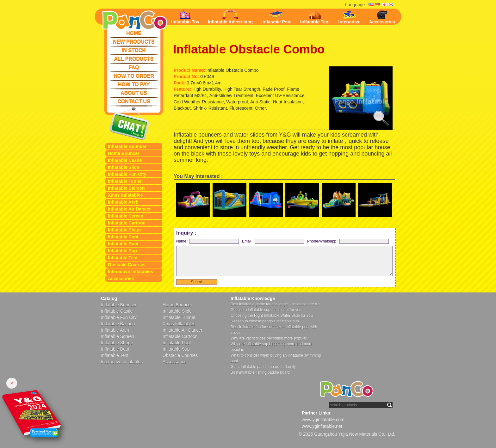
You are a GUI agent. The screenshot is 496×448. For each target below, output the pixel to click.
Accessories (121, 279)
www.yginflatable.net (322, 426)
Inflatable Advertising (230, 17)
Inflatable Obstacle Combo (249, 49)
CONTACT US (134, 101)
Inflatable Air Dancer (129, 209)
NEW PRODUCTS (134, 42)
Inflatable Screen (126, 216)
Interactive (350, 17)
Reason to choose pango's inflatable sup (265, 321)
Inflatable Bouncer (127, 146)
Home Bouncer (124, 153)
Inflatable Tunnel (125, 181)
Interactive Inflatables (130, 272)
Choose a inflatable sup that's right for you (266, 310)
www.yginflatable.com (323, 420)
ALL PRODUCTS (134, 59)
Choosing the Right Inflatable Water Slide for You (272, 316)
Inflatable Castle (125, 160)
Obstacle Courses (127, 265)
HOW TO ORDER (134, 76)
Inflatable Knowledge (253, 298)
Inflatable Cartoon (127, 223)
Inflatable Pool (123, 237)
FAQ (134, 67)
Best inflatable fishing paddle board (260, 372)
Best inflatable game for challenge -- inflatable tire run (276, 304)
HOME (134, 33)
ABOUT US (134, 93)
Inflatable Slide (124, 167)
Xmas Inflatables (125, 195)
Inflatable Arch (123, 202)
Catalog (109, 298)
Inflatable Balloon (126, 188)
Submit (197, 282)
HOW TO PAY (134, 84)
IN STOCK (134, 50)
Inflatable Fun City (127, 174)
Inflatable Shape (125, 230)
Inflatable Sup (122, 251)
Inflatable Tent (123, 258)
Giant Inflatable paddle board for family (263, 367)
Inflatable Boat (123, 244)
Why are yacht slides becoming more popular (269, 338)
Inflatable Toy (185, 17)
